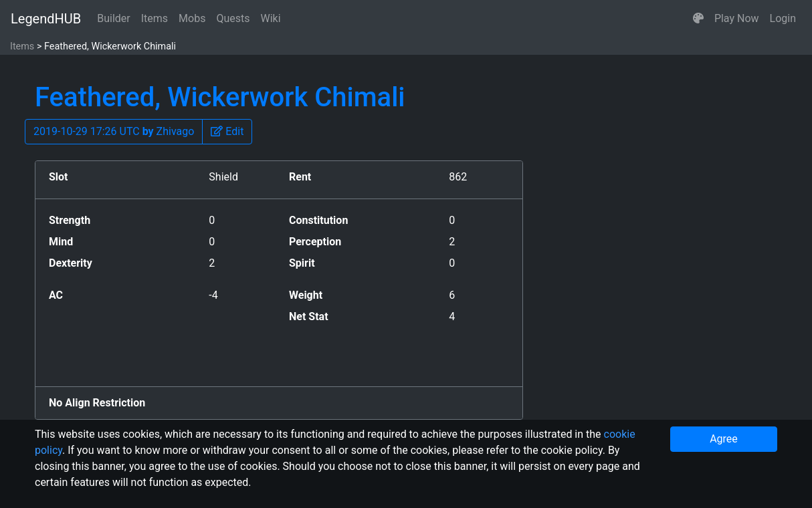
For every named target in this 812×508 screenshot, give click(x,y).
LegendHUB (46, 19)
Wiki (271, 18)
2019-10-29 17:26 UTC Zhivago (114, 131)
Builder (114, 18)
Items (155, 18)
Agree (724, 439)
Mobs (192, 18)
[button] (698, 19)
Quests (233, 18)
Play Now (737, 18)
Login (783, 18)
